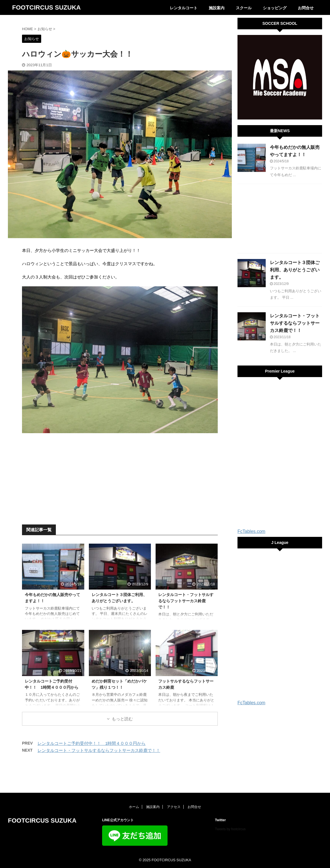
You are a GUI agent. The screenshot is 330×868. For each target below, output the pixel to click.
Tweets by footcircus (230, 829)
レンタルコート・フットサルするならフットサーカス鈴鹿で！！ (186, 601)
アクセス (174, 807)
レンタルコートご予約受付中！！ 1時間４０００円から (92, 743)
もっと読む (122, 719)
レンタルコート (184, 8)
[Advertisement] (120, 478)
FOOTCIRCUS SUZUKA (46, 7)
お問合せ (306, 8)
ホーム (134, 807)
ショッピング (275, 8)
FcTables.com (251, 531)
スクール (244, 8)
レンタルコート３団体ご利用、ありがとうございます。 (295, 270)
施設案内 (217, 8)
